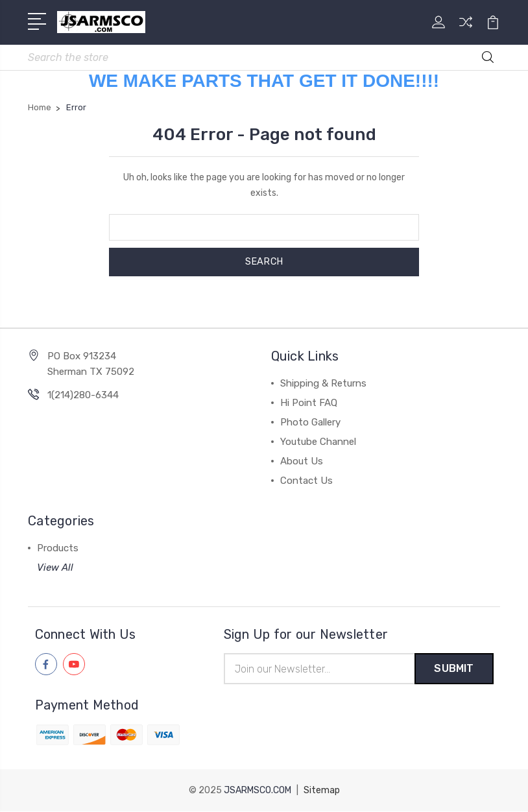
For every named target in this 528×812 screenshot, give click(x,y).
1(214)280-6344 (83, 395)
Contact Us (306, 481)
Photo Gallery (310, 422)
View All (55, 567)
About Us (302, 461)
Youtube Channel (318, 442)
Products (58, 548)
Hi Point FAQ (309, 403)
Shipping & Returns (323, 383)
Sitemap (322, 791)
